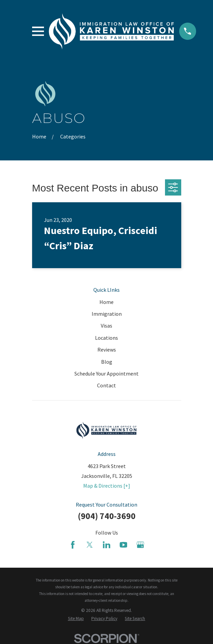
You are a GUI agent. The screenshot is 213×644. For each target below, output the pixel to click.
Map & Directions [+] (107, 486)
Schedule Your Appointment (106, 373)
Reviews (107, 350)
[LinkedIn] (106, 545)
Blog (107, 362)
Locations (106, 338)
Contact (106, 385)
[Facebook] (73, 545)
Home (106, 302)
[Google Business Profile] (140, 545)
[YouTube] (123, 545)
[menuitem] (76, 619)
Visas (106, 326)
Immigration (107, 314)
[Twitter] (90, 545)
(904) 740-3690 (107, 516)
